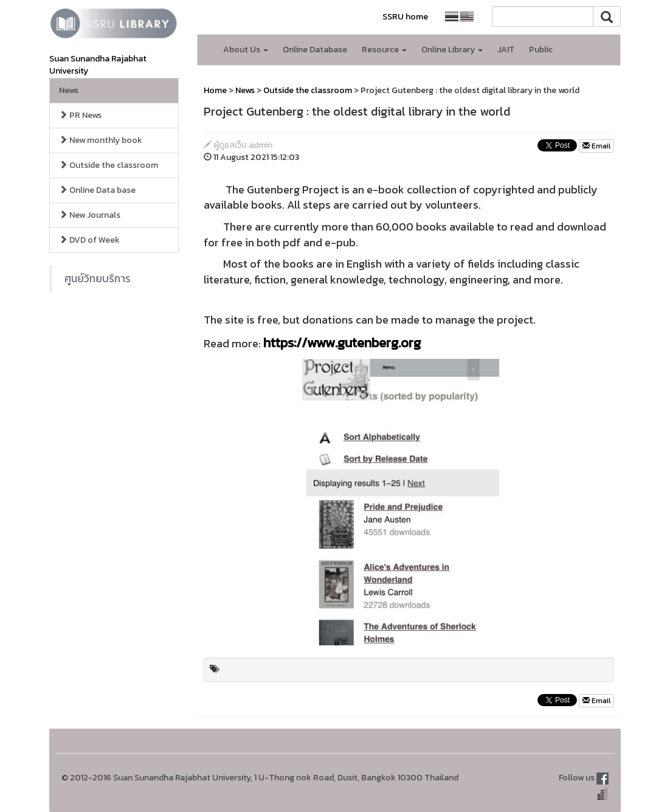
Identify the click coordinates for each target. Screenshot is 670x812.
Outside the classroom (109, 165)
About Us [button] (246, 50)
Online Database (315, 50)
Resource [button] (384, 50)
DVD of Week (89, 240)
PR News (80, 115)
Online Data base (97, 190)
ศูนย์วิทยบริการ (98, 279)
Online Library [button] (452, 50)
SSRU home (405, 17)
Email (596, 146)
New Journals (90, 215)
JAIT (506, 50)
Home (215, 90)
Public (541, 50)
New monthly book (101, 140)
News (69, 90)
